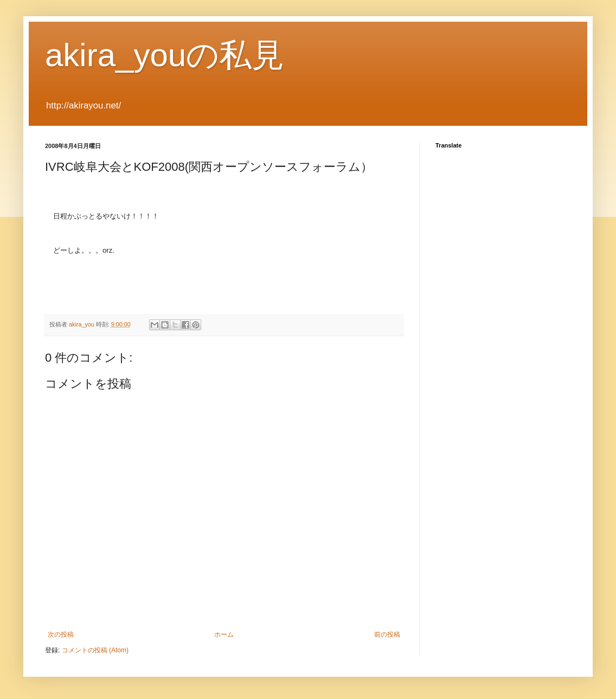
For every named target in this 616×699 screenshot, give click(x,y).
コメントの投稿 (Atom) (95, 650)
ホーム (224, 634)
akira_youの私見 (165, 55)
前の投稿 (387, 634)
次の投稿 (61, 634)
